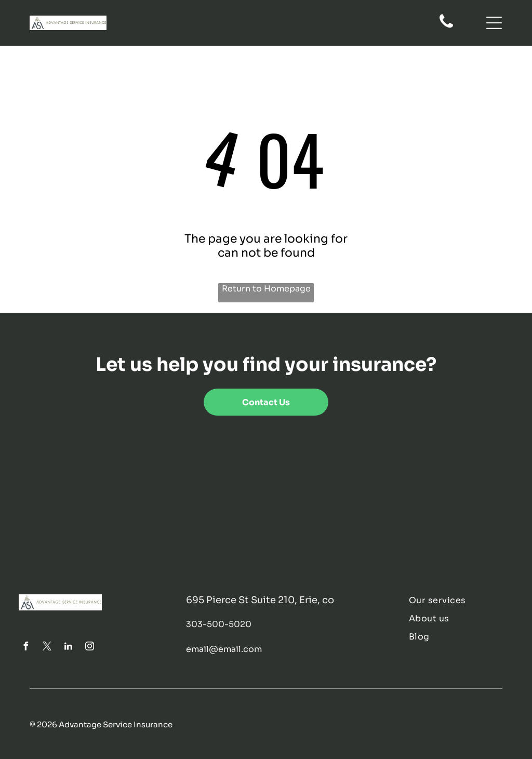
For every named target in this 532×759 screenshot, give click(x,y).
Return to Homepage (266, 289)
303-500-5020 (219, 624)
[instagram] (89, 648)
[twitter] (47, 648)
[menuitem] (461, 600)
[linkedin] (68, 648)
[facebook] (25, 648)
